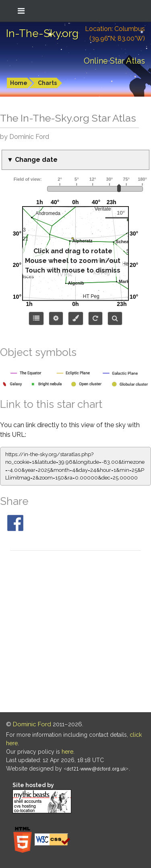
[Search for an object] (115, 318)
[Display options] (56, 318)
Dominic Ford (32, 724)
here (67, 752)
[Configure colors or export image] (76, 318)
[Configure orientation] (95, 318)
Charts (47, 83)
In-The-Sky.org (42, 33)
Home (19, 83)
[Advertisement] (75, 633)
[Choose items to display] (36, 318)
